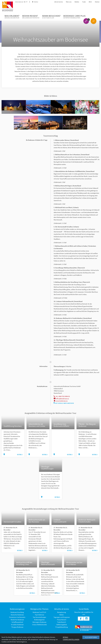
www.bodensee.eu (61, 401)
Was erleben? (12, 17)
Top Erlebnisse (39, 615)
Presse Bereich (62, 620)
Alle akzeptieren (91, 637)
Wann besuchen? (51, 17)
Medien (77, 2)
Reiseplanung (62, 612)
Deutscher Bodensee (17, 615)
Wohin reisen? (31, 17)
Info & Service (59, 2)
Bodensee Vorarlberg (17, 612)
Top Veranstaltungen (39, 617)
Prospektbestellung (62, 627)
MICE (90, 2)
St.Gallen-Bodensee (17, 625)
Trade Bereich (62, 622)
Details (20, 455)
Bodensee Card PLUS (74, 17)
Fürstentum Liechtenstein (17, 617)
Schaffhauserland (17, 622)
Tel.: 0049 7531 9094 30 (62, 396)
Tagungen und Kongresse (62, 617)
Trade (84, 2)
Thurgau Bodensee (17, 627)
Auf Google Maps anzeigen (64, 403)
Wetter (35, 2)
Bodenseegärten (39, 620)
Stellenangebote (62, 625)
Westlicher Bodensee (17, 620)
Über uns (69, 2)
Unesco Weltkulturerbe (39, 625)
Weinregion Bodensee (39, 622)
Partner (97, 2)
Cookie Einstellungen (71, 639)
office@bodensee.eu (61, 399)
